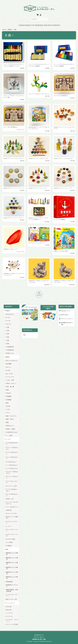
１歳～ (8, 327)
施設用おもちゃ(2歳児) (12, 563)
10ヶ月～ (9, 324)
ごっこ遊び (9, 435)
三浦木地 (9, 545)
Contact (56, 25)
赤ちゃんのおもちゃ (12, 360)
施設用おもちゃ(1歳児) (12, 558)
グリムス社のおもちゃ (12, 453)
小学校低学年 (10, 347)
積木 (7, 403)
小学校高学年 (10, 350)
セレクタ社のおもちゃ (12, 495)
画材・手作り (10, 419)
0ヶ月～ (8, 317)
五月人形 (9, 610)
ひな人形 (9, 606)
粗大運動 (9, 364)
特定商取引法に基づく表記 (67, 323)
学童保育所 (9, 581)
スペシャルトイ (10, 603)
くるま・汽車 (10, 380)
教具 (7, 422)
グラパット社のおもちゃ (12, 448)
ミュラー (9, 526)
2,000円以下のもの (12, 432)
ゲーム (8, 412)
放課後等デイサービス (12, 585)
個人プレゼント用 (11, 599)
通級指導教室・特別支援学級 (12, 590)
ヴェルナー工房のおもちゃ (12, 472)
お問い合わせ (65, 314)
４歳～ (8, 337)
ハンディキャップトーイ (12, 595)
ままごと (9, 367)
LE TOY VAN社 (11, 539)
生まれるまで (10, 314)
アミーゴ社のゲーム (12, 507)
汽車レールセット (11, 383)
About (29, 25)
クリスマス (9, 616)
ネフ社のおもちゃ (11, 462)
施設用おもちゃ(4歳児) (12, 573)
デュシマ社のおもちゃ (12, 458)
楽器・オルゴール (11, 416)
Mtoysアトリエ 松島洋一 (12, 517)
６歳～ (8, 343)
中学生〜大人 (10, 353)
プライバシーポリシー (67, 318)
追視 (7, 390)
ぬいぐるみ (9, 373)
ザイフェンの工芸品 (12, 624)
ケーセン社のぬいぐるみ (12, 490)
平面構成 (9, 396)
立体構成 (9, 399)
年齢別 (10, 29)
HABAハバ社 (10, 499)
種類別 (8, 357)
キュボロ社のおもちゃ (12, 443)
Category (39, 25)
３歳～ (8, 334)
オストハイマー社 (11, 513)
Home (21, 25)
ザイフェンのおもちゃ (12, 477)
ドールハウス (10, 377)
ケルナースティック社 (12, 535)
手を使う (9, 393)
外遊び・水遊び (11, 429)
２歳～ (8, 330)
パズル (8, 409)
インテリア (9, 613)
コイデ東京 (9, 542)
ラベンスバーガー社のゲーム (12, 503)
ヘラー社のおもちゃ (12, 468)
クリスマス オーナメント (12, 620)
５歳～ (8, 340)
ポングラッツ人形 (11, 486)
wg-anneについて (66, 310)
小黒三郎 (9, 510)
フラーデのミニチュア (12, 482)
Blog (48, 25)
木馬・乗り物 (10, 386)
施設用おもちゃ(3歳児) (12, 568)
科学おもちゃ (10, 425)
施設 (7, 549)
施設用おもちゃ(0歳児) (12, 553)
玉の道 (8, 406)
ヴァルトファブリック (12, 522)
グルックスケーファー (12, 530)
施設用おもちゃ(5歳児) (12, 577)
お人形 (8, 370)
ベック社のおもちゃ (12, 465)
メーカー (8, 439)
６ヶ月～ (9, 321)
